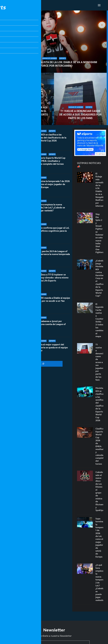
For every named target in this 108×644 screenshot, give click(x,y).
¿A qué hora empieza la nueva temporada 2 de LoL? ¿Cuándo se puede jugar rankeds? (99, 583)
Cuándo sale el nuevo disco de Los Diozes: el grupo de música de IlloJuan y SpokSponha (99, 491)
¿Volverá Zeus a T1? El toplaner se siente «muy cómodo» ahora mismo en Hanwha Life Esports (50, 282)
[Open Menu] (99, 5)
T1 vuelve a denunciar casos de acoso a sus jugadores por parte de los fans (80, 115)
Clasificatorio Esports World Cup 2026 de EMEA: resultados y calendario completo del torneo (48, 162)
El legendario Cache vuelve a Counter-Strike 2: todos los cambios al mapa (99, 320)
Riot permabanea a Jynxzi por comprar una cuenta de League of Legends (49, 324)
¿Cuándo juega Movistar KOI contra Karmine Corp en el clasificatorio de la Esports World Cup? (28, 113)
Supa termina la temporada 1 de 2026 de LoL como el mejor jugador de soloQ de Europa (51, 187)
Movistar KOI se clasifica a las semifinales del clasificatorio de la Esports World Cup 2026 (49, 138)
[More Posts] (36, 364)
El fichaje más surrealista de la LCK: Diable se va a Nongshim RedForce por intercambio (54, 64)
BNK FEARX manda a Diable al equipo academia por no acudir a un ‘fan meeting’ (51, 303)
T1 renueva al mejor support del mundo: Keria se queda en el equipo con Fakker (50, 348)
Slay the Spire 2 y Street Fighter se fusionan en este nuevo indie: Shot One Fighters (99, 233)
